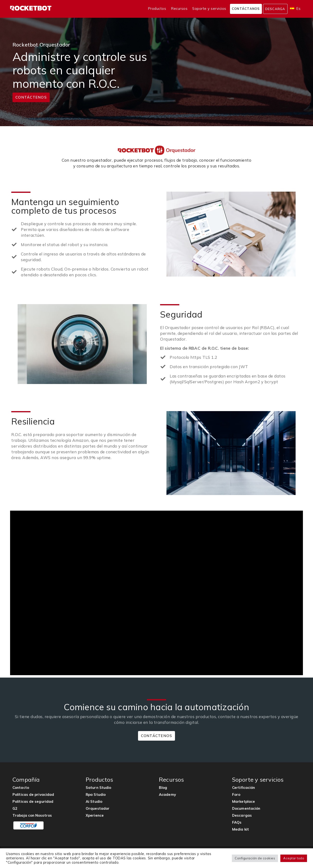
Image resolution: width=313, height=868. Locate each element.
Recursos (179, 9)
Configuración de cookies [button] (255, 858)
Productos (157, 9)
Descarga (275, 9)
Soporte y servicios (209, 9)
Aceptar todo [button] (294, 858)
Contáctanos (246, 9)
